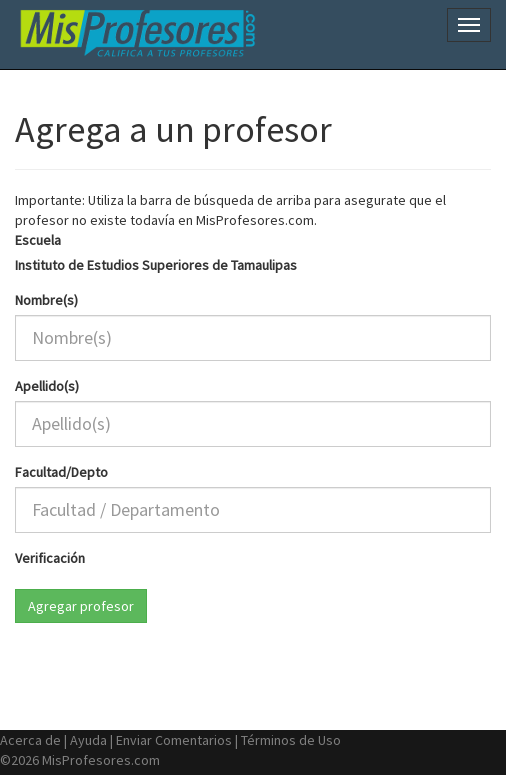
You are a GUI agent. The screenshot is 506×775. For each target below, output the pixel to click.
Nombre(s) (46, 300)
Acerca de (30, 740)
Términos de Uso (291, 740)
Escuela (38, 240)
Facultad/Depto (61, 472)
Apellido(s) (47, 386)
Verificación (50, 558)
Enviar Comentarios (174, 740)
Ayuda (88, 740)
